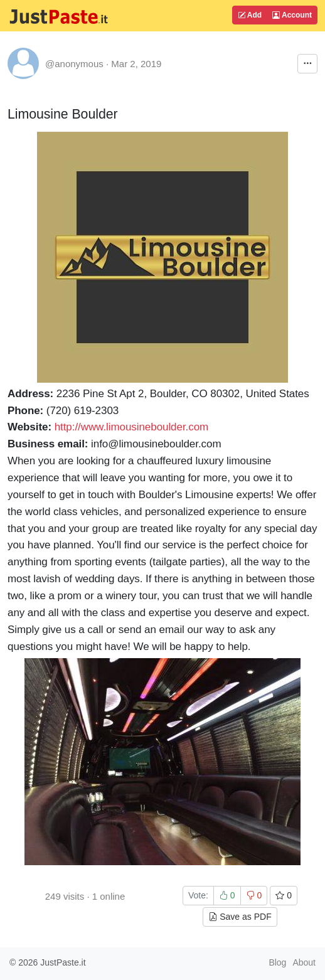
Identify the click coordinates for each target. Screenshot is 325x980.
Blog (277, 962)
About (304, 962)
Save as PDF (240, 917)
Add (250, 15)
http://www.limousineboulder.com (131, 427)
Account (292, 15)
